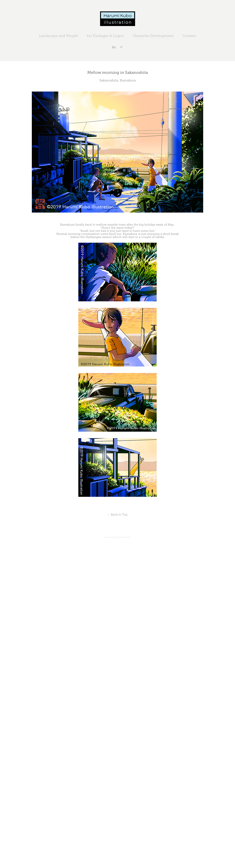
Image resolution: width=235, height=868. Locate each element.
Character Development (153, 36)
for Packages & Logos (105, 36)
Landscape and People (59, 36)
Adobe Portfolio (123, 537)
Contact (189, 36)
